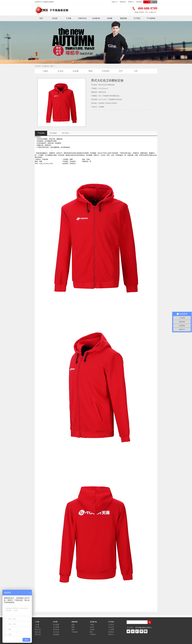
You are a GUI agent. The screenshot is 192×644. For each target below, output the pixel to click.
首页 (41, 18)
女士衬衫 (56, 632)
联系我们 (139, 2)
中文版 (150, 2)
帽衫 (52, 66)
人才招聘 (111, 630)
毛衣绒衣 (106, 71)
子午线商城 (151, 18)
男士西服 (56, 625)
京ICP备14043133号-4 (143, 628)
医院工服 (38, 634)
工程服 (37, 625)
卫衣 (136, 71)
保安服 (37, 627)
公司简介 (111, 625)
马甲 (121, 71)
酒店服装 (56, 634)
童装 (73, 630)
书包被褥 (74, 632)
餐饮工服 (38, 630)
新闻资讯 (123, 2)
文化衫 (60, 71)
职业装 (55, 18)
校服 (73, 625)
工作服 (69, 18)
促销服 (110, 18)
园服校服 (123, 18)
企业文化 (111, 627)
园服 (73, 627)
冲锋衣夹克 (82, 18)
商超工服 (38, 632)
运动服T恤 (96, 18)
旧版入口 (115, 2)
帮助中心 (131, 2)
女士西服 (56, 627)
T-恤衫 (45, 71)
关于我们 (137, 18)
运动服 (76, 71)
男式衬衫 (56, 630)
